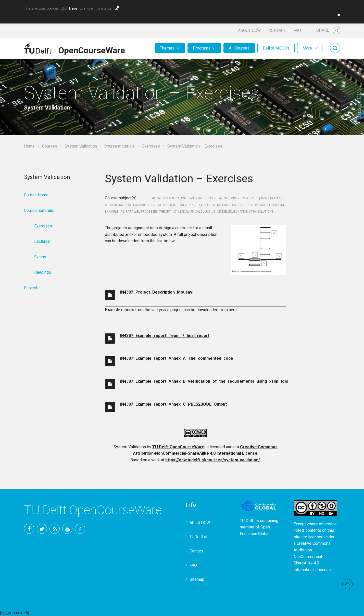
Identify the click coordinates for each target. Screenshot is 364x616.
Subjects (32, 288)
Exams (40, 257)
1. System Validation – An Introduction (185, 198)
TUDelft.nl (198, 537)
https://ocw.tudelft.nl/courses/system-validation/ (213, 460)
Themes (167, 48)
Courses (50, 146)
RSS (55, 529)
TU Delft (80, 529)
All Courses (239, 48)
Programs (202, 48)
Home (29, 146)
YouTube (67, 529)
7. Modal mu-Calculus (192, 212)
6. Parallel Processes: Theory (147, 212)
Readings (43, 272)
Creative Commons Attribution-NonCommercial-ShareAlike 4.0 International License (312, 556)
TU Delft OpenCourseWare (178, 447)
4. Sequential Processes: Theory (226, 205)
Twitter (42, 529)
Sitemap (197, 579)
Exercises (151, 146)
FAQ (297, 31)
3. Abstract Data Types (178, 205)
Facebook (29, 529)
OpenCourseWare (92, 50)
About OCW (249, 31)
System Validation (81, 146)
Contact (277, 31)
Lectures (42, 241)
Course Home (36, 195)
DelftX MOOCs (276, 48)
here (73, 8)
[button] (337, 15)
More (307, 48)
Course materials (120, 146)
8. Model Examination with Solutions (244, 212)
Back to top (347, 584)
